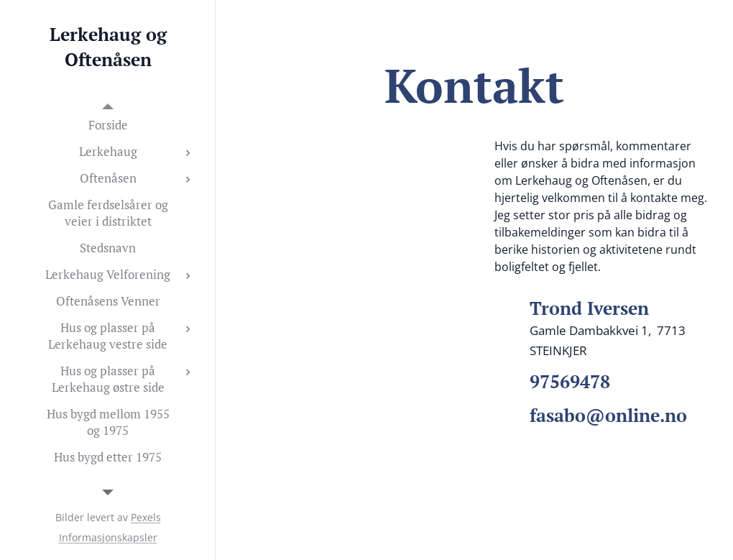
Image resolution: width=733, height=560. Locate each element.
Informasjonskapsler (108, 537)
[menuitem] (108, 125)
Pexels (146, 517)
